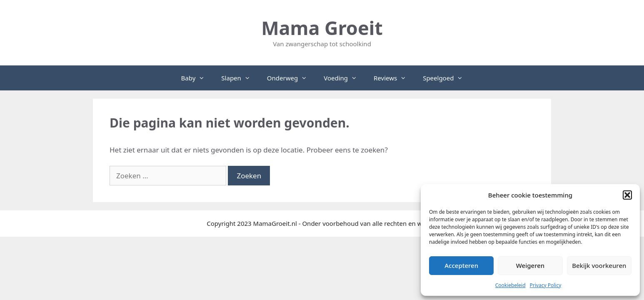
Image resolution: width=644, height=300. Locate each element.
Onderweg (291, 78)
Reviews (394, 78)
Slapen (240, 78)
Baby (197, 78)
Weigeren (530, 265)
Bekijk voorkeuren (599, 265)
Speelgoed (447, 78)
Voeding (344, 78)
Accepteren (461, 265)
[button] (627, 195)
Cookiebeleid (510, 285)
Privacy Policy (546, 285)
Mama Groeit (322, 28)
